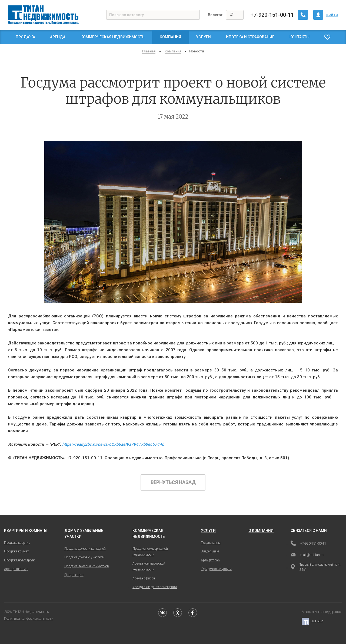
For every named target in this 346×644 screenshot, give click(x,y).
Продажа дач (74, 575)
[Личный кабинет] (318, 15)
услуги (208, 531)
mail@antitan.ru (307, 555)
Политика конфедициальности (29, 618)
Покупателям (211, 543)
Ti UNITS (313, 621)
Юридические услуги (216, 569)
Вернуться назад (173, 482)
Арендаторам (211, 560)
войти (332, 15)
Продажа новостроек (19, 560)
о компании (261, 531)
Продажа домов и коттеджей (85, 549)
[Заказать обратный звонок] (303, 15)
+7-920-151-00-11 (272, 15)
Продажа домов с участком (84, 557)
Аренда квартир (16, 569)
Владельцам (210, 551)
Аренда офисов (144, 578)
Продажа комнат (16, 551)
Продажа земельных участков (87, 566)
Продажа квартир (17, 543)
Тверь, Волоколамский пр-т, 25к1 (316, 567)
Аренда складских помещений (155, 587)
